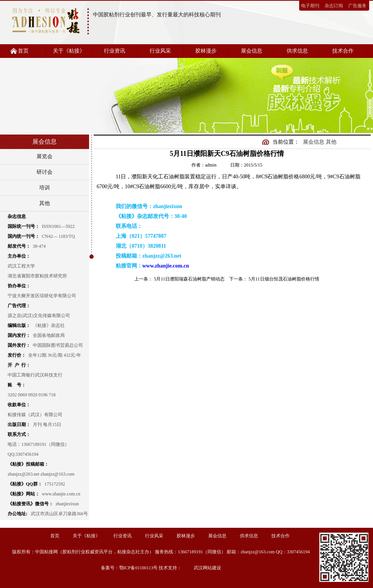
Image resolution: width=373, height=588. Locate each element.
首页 (23, 51)
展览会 (45, 156)
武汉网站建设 (207, 568)
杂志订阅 (334, 6)
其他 (45, 203)
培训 (45, 188)
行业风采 (160, 51)
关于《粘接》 (69, 51)
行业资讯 (115, 51)
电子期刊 (310, 6)
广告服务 (357, 6)
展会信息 (252, 51)
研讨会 (45, 172)
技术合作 (343, 51)
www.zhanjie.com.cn (166, 266)
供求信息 (297, 51)
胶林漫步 (206, 51)
